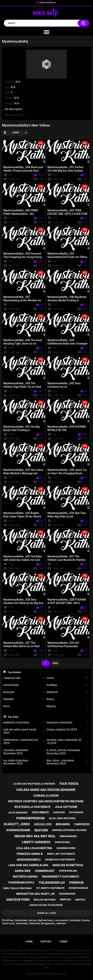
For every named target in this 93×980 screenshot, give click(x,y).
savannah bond (66, 848)
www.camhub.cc (48, 2)
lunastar (59, 812)
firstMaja (67, 685)
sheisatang (62, 842)
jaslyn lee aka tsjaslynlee (46, 905)
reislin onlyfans (44, 900)
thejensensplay (52, 883)
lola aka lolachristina (34, 848)
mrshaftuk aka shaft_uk (36, 894)
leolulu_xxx (43, 824)
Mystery (67, 706)
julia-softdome (66, 807)
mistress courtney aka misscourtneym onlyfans (46, 801)
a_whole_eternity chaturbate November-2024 (67, 752)
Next (55, 663)
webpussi (65, 900)
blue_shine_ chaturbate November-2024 (67, 762)
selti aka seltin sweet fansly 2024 (24, 731)
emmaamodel (69, 836)
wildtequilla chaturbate (33, 807)
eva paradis (76, 812)
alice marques (18, 813)
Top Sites (13, 717)
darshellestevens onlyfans (69, 830)
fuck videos (69, 784)
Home (29, 941)
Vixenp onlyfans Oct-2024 (67, 730)
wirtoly (80, 900)
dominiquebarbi (18, 830)
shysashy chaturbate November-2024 (24, 752)
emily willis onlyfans (18, 888)
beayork (41, 830)
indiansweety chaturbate (60, 877)
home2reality (24, 685)
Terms (63, 941)
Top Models (14, 672)
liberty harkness (36, 842)
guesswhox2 (67, 894)
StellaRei (24, 699)
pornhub (76, 883)
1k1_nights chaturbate (50, 888)
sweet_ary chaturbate (61, 854)
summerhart (45, 871)
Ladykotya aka (24, 678)
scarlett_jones (17, 824)
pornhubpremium (30, 818)
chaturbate (40, 812)
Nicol (24, 706)
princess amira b (30, 854)
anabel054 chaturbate (60, 860)
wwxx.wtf (42, 974)
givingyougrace (78, 888)
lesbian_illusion (46, 796)
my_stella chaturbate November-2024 (24, 762)
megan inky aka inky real (35, 836)
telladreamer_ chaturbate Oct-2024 (24, 741)
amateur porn (18, 900)
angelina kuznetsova (68, 865)
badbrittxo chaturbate (24, 723)
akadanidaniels (29, 860)
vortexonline (68, 871)
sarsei (67, 678)
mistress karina (25, 877)
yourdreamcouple (21, 883)
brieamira (63, 824)
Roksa (67, 699)
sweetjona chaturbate (67, 723)
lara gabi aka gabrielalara (28, 865)
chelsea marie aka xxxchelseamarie (46, 790)
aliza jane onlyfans (62, 818)
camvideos (82, 824)
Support (46, 941)
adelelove (67, 692)
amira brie (23, 871)
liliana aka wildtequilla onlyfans (34, 784)
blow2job (24, 692)
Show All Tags (46, 913)
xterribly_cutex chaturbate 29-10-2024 (67, 741)
